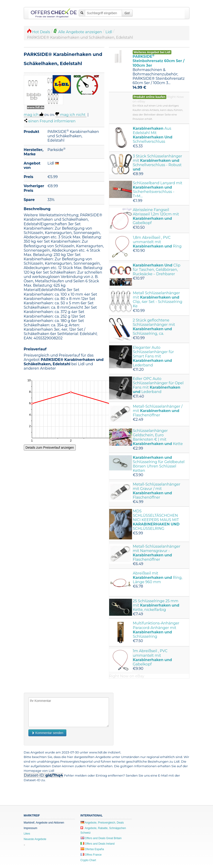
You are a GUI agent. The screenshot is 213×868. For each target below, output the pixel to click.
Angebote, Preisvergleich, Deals (102, 823)
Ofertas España (92, 849)
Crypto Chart (88, 860)
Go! (127, 13)
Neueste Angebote (35, 839)
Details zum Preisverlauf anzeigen (50, 448)
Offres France (91, 855)
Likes (27, 834)
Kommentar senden (47, 733)
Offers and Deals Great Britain (101, 838)
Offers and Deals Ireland (98, 844)
